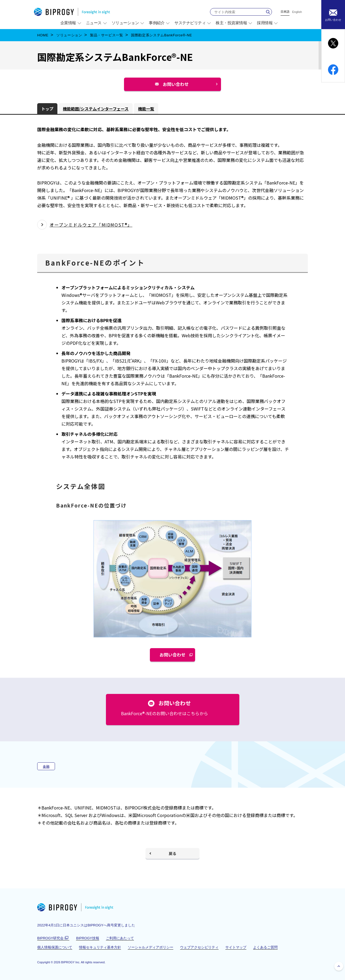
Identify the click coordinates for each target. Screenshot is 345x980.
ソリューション (69, 35)
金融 (46, 766)
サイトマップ (236, 947)
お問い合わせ (178, 86)
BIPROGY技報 (87, 938)
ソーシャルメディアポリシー (151, 947)
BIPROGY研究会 (53, 938)
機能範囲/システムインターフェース (96, 109)
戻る (172, 853)
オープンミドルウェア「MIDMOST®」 (91, 225)
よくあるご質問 (265, 947)
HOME (43, 35)
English (297, 12)
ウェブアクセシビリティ (199, 947)
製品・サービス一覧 (107, 35)
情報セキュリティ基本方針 (100, 947)
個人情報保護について (55, 947)
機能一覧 (146, 109)
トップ (47, 109)
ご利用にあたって (120, 938)
